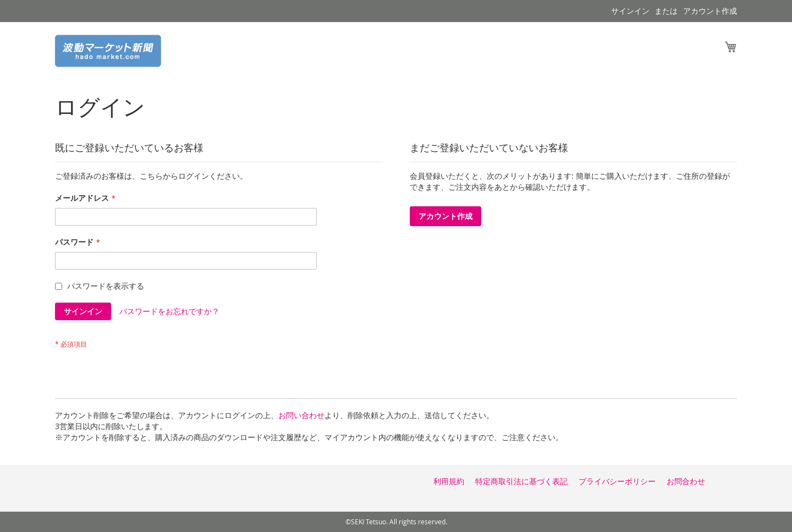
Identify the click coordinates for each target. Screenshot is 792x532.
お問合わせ (686, 481)
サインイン (630, 11)
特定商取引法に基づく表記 (521, 481)
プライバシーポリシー (617, 481)
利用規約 (449, 481)
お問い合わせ (301, 415)
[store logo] (108, 51)
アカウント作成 (710, 11)
